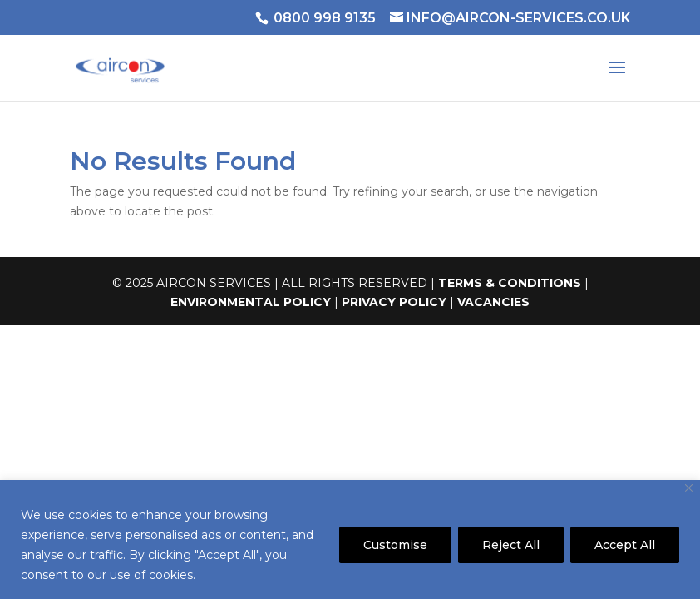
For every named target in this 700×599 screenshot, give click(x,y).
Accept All (625, 545)
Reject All (511, 545)
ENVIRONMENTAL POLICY (251, 302)
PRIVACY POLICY (394, 302)
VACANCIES (493, 302)
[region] (350, 540)
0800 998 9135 (325, 18)
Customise (395, 545)
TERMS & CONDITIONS (510, 283)
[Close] (689, 488)
